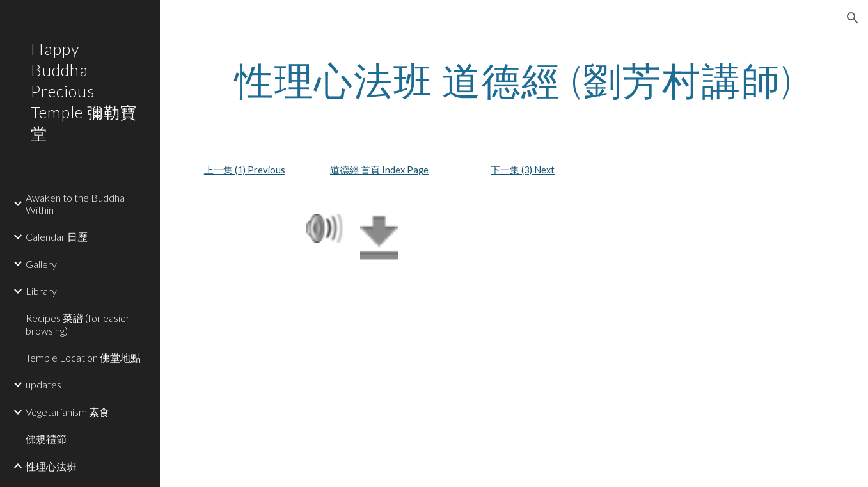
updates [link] (43, 384)
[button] (853, 18)
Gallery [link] (41, 264)
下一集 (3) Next (523, 170)
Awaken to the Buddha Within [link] (75, 204)
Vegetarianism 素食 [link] (67, 412)
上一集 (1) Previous (245, 170)
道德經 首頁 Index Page (379, 170)
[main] (514, 80)
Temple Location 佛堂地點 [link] (83, 357)
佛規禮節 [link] (46, 439)
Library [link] (41, 291)
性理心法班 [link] (51, 466)
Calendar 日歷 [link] (57, 236)
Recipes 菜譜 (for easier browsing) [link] (78, 324)
